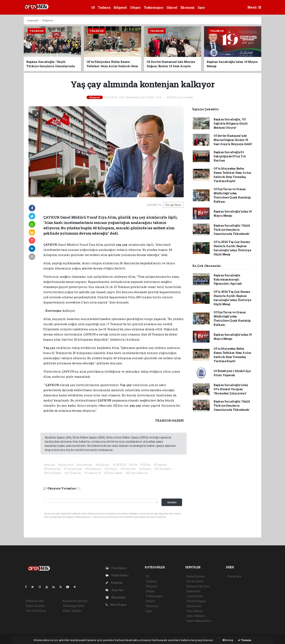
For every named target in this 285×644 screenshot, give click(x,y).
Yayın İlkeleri (35, 606)
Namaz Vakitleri (198, 586)
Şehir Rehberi (196, 616)
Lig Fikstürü (195, 596)
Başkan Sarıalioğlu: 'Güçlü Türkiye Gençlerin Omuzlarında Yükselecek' (232, 230)
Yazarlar (114, 583)
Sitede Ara (234, 576)
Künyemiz (116, 597)
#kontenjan (84, 465)
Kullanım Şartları (75, 601)
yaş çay (122, 245)
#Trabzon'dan (73, 469)
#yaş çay (49, 465)
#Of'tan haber (113, 473)
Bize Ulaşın (116, 605)
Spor (201, 7)
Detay (228, 640)
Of (93, 7)
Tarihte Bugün (196, 601)
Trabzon (104, 7)
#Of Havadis (163, 469)
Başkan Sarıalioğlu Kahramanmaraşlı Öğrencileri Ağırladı (228, 279)
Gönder (172, 502)
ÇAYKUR (51, 245)
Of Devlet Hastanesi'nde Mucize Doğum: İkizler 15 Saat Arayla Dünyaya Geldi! (233, 140)
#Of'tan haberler (137, 473)
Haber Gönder (72, 611)
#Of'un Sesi (128, 469)
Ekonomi (188, 7)
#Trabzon (160, 465)
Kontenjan (54, 311)
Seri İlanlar (194, 611)
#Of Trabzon (73, 473)
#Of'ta (133, 465)
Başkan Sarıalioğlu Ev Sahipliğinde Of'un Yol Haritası (230, 156)
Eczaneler (193, 591)
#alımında (66, 465)
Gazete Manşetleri (199, 621)
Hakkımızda (35, 601)
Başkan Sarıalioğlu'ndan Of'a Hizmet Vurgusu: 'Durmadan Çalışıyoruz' (231, 389)
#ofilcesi (145, 469)
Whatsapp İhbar (74, 606)
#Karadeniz (93, 469)
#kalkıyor (102, 465)
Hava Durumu (196, 576)
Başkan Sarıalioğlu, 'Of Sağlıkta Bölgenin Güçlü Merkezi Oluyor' (231, 123)
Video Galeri (117, 575)
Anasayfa (33, 20)
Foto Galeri (116, 568)
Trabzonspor (154, 7)
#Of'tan (145, 465)
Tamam (245, 640)
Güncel (172, 7)
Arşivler (114, 590)
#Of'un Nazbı (53, 473)
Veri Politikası (36, 611)
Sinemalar (194, 606)
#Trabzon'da (52, 469)
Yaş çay (50, 348)
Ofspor (135, 7)
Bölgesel (120, 7)
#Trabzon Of (93, 473)
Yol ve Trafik (195, 581)
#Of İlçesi (111, 469)
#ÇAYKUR (119, 465)
